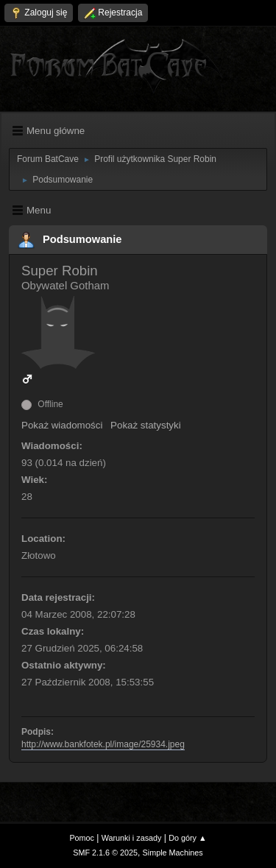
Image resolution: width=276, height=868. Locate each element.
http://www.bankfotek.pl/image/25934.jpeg (103, 744)
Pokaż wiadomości (62, 425)
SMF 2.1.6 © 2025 (105, 853)
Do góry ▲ (187, 838)
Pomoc (82, 838)
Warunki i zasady (132, 838)
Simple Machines (173, 853)
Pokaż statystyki (146, 425)
